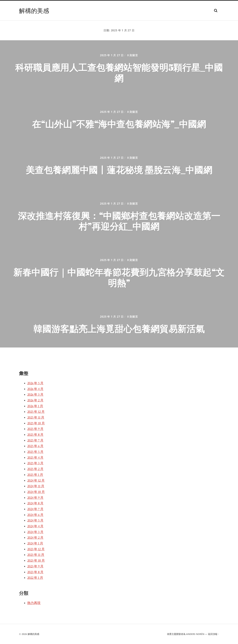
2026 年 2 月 (35, 400)
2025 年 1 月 (35, 475)
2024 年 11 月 (36, 486)
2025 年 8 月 (35, 435)
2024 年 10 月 (36, 492)
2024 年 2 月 (35, 538)
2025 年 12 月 (36, 412)
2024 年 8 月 (35, 503)
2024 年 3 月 (35, 532)
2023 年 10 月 (36, 561)
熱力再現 (34, 603)
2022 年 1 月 (35, 578)
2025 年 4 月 (35, 458)
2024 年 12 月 (36, 481)
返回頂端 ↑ (213, 634)
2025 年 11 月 (36, 418)
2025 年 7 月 (35, 441)
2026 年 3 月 (35, 395)
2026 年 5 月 (35, 383)
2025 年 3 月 (35, 463)
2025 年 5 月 (35, 452)
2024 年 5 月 (35, 521)
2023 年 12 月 (36, 549)
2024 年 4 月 (35, 526)
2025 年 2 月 (35, 469)
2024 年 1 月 (35, 544)
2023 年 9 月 (35, 566)
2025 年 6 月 (35, 446)
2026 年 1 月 (35, 406)
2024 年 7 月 (35, 509)
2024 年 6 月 (35, 515)
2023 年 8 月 (35, 572)
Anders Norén (195, 634)
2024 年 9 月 (35, 498)
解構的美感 (34, 11)
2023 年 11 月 (36, 555)
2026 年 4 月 (35, 389)
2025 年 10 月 (36, 423)
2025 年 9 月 (35, 429)
